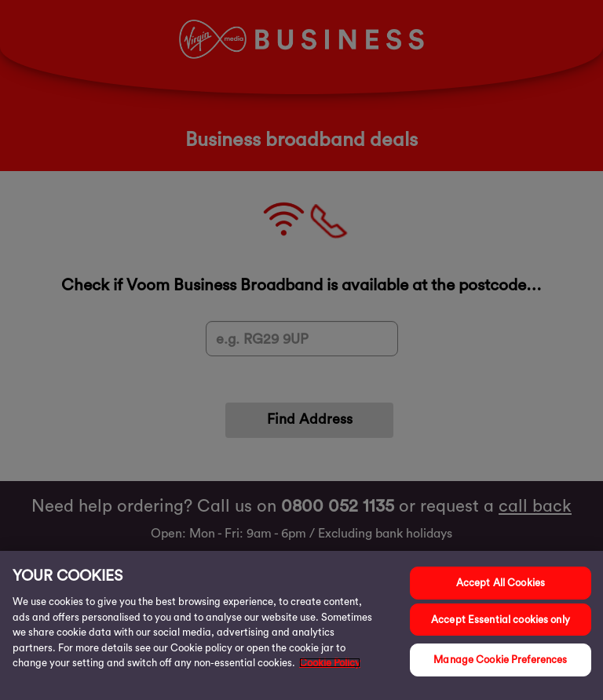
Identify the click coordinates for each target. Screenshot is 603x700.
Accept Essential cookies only (501, 620)
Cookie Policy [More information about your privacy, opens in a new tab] (330, 663)
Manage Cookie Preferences (500, 660)
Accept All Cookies (501, 583)
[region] (301, 625)
